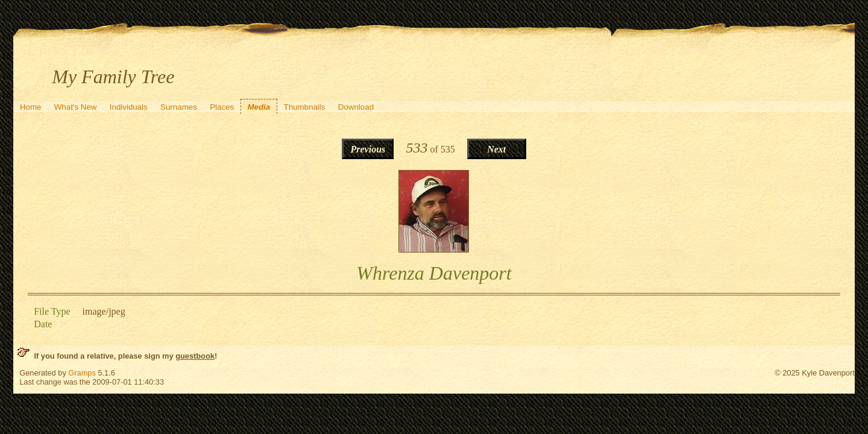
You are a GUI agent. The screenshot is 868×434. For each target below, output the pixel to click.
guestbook (195, 356)
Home (31, 107)
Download (356, 107)
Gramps (82, 373)
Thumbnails (305, 107)
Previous (368, 149)
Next (496, 149)
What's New (76, 107)
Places (222, 107)
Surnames (179, 107)
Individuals (129, 107)
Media (259, 107)
